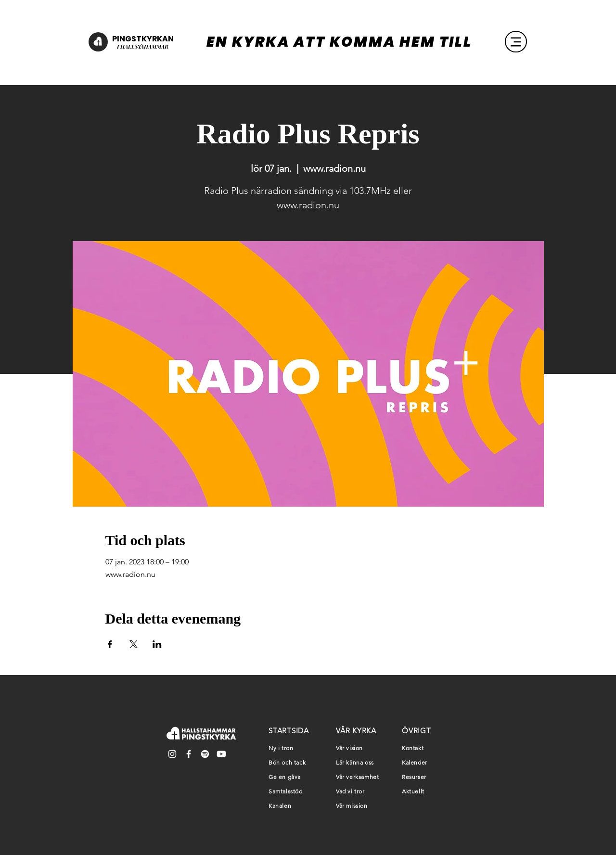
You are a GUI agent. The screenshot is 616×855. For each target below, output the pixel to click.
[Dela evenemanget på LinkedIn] (157, 644)
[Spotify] (205, 754)
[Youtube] (221, 754)
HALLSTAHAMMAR (144, 46)
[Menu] (516, 42)
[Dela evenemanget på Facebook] (110, 644)
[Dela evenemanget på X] (134, 644)
